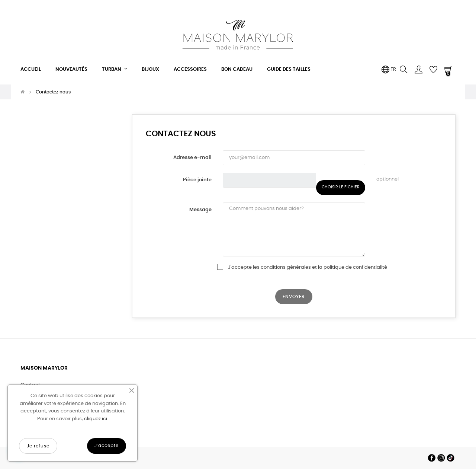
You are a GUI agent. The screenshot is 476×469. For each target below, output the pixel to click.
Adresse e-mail (192, 158)
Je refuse (38, 446)
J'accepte (107, 446)
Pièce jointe (197, 180)
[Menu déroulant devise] (389, 70)
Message (200, 210)
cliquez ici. (96, 419)
